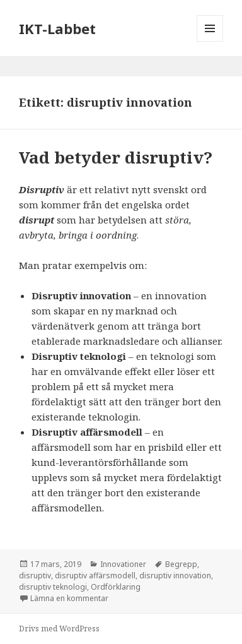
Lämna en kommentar (69, 598)
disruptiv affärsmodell (95, 575)
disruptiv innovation (175, 575)
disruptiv (35, 575)
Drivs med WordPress (59, 629)
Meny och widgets (210, 41)
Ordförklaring (116, 587)
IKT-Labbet (57, 28)
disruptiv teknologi (53, 587)
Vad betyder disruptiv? (116, 157)
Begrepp (181, 564)
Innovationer (123, 564)
